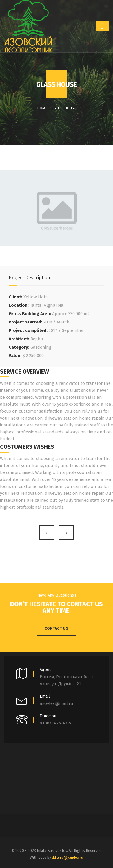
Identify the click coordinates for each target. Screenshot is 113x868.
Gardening (41, 347)
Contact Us (57, 628)
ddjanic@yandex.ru (68, 857)
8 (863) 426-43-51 (56, 723)
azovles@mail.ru (57, 703)
